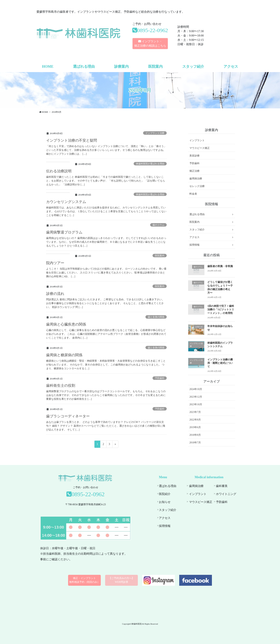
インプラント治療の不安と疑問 (72, 140)
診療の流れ (55, 294)
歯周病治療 (196, 179)
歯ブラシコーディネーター (68, 416)
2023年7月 (195, 412)
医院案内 (155, 66)
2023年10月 (196, 404)
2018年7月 (195, 443)
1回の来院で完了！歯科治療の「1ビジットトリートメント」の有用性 (221, 310)
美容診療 (194, 156)
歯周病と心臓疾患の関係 (66, 324)
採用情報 (194, 245)
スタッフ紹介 (193, 66)
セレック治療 (197, 186)
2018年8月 (195, 435)
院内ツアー (55, 263)
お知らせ (165, 502)
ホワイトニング (226, 494)
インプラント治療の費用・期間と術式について (220, 363)
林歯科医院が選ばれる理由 (150, 164)
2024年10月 (196, 389)
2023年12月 (196, 397)
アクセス (231, 66)
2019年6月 (195, 427)
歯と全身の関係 (156, 317)
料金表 (193, 194)
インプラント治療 (155, 133)
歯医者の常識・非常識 (220, 266)
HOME (48, 66)
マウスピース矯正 (200, 148)
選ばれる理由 (84, 66)
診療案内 (121, 66)
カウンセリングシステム (66, 202)
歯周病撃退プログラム (64, 232)
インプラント (197, 140)
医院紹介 (165, 494)
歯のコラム (158, 225)
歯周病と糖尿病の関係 (64, 355)
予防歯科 (160, 378)
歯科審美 (222, 486)
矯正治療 (194, 171)
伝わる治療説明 (59, 171)
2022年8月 (195, 420)
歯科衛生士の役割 (61, 385)
